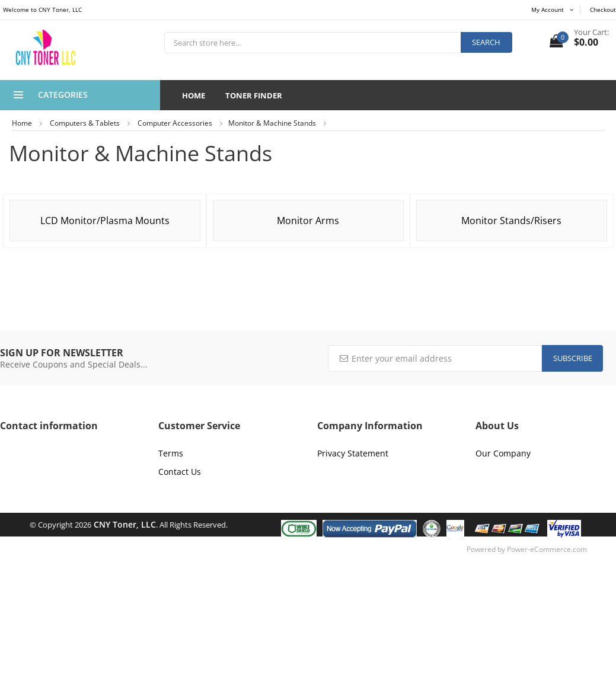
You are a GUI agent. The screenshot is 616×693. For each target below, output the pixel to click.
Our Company (503, 453)
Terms (171, 453)
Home (194, 95)
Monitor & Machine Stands (272, 123)
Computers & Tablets (85, 123)
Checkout (603, 9)
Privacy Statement (353, 453)
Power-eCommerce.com (547, 549)
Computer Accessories (175, 123)
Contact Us (180, 472)
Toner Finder (254, 95)
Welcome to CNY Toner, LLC (42, 9)
